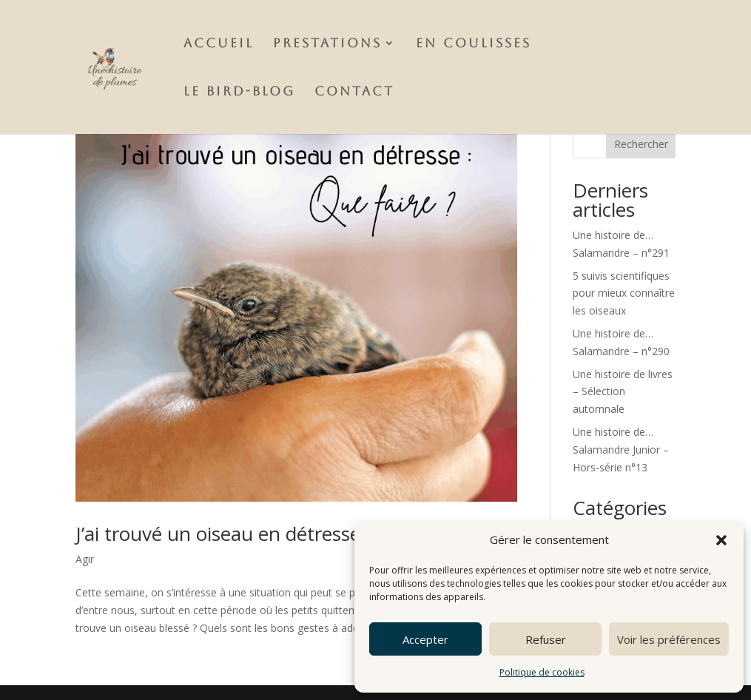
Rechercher (641, 144)
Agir (85, 559)
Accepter (425, 639)
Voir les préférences (669, 639)
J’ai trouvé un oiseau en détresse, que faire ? (269, 534)
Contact (354, 92)
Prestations (327, 44)
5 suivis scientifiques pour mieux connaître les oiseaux (624, 293)
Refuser (546, 639)
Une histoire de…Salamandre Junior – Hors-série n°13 (621, 450)
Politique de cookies (542, 672)
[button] (721, 540)
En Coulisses (474, 44)
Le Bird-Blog (239, 92)
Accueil (219, 44)
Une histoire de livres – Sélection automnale (623, 392)
